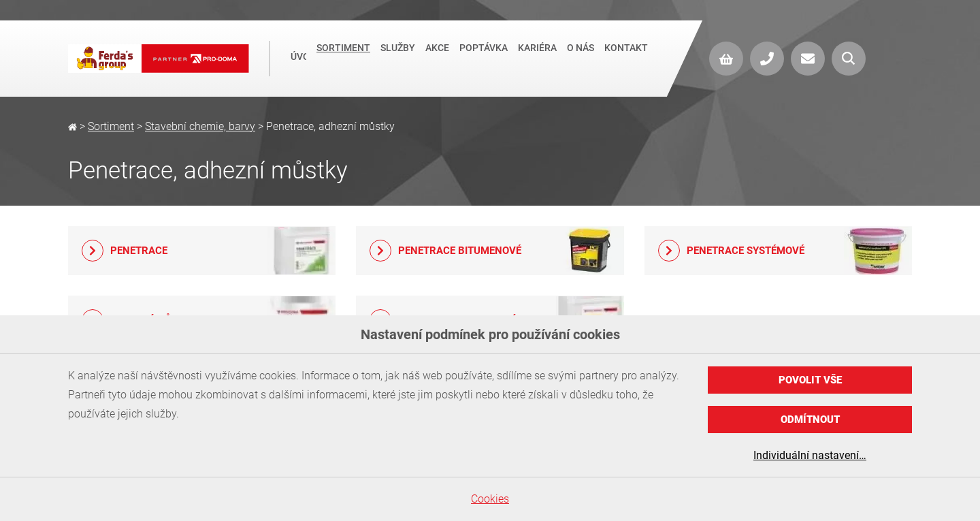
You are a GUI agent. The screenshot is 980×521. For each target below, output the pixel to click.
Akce (437, 57)
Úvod (298, 59)
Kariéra (537, 57)
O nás (581, 57)
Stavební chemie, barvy (200, 126)
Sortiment (343, 57)
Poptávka (484, 57)
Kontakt (626, 57)
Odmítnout (810, 420)
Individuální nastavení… (810, 455)
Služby (398, 57)
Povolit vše (810, 380)
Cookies (490, 499)
